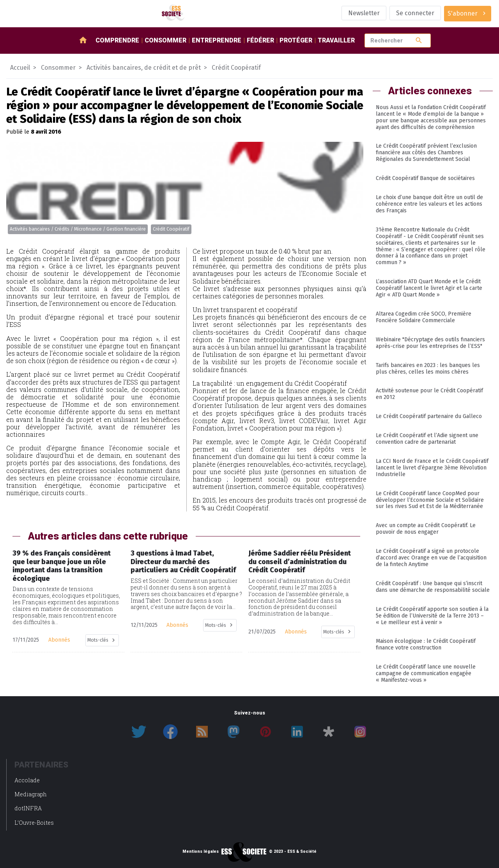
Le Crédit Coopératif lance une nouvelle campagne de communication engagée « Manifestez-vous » (426, 673)
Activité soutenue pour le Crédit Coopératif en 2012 (429, 394)
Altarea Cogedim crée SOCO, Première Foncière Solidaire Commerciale (424, 317)
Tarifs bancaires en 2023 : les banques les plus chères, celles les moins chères (428, 369)
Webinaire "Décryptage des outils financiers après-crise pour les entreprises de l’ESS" (430, 343)
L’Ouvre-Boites (34, 823)
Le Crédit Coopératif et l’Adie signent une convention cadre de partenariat (427, 439)
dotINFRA (28, 808)
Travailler (336, 40)
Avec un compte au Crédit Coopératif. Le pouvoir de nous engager (426, 529)
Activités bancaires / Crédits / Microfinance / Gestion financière (78, 229)
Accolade (27, 780)
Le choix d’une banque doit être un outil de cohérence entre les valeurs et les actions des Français (429, 204)
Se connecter (415, 13)
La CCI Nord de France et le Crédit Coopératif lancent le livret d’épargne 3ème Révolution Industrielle (432, 468)
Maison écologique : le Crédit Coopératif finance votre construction (426, 644)
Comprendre (117, 40)
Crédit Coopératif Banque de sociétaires (425, 178)
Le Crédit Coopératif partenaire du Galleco (429, 416)
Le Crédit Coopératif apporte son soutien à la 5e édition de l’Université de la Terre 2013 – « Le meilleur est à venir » (432, 616)
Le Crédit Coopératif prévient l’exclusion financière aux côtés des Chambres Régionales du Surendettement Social (426, 153)
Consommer (165, 40)
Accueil (20, 68)
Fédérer (260, 40)
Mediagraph (31, 794)
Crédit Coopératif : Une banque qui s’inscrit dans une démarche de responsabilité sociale (433, 587)
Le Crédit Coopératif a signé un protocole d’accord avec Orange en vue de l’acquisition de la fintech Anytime (431, 558)
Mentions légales (201, 852)
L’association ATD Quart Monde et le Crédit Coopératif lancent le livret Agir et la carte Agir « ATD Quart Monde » (429, 288)
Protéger (296, 40)
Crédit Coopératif (171, 229)
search (419, 40)
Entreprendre (217, 40)
